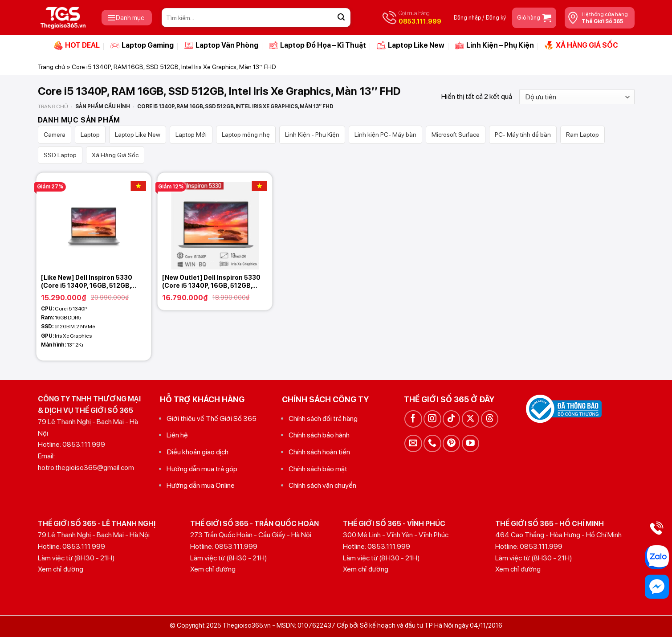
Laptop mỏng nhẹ (246, 135)
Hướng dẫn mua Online (201, 485)
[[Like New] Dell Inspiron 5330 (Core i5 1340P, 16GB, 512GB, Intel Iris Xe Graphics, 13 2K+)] (94, 221)
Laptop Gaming (142, 45)
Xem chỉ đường (61, 569)
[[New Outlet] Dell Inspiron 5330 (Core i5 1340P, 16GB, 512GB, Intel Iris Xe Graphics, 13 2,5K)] (215, 221)
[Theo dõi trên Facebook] (413, 419)
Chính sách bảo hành (319, 435)
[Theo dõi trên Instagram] (432, 419)
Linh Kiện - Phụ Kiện (312, 135)
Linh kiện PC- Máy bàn (385, 135)
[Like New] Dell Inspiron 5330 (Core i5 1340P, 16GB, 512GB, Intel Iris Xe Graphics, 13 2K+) (87, 282)
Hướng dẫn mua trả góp (202, 469)
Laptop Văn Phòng (221, 45)
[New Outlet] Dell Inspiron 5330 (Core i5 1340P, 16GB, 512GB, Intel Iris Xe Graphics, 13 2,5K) (211, 282)
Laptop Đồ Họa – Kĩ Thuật (318, 45)
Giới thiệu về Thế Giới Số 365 (212, 419)
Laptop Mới (191, 135)
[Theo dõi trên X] (470, 419)
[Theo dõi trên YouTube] (470, 443)
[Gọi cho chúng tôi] (432, 443)
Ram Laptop (582, 135)
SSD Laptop (60, 155)
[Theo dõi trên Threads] (490, 419)
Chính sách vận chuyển (322, 485)
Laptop (90, 135)
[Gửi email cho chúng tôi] (413, 443)
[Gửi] (341, 18)
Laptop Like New (411, 45)
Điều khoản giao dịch (198, 452)
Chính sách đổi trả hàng (323, 419)
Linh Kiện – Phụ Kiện (495, 45)
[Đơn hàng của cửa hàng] (577, 97)
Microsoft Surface (456, 135)
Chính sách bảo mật (318, 469)
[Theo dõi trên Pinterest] (451, 443)
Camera (55, 135)
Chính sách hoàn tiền (319, 452)
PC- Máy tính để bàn (523, 135)
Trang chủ (51, 67)
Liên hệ (177, 435)
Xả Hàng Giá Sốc (115, 155)
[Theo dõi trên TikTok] (451, 419)
